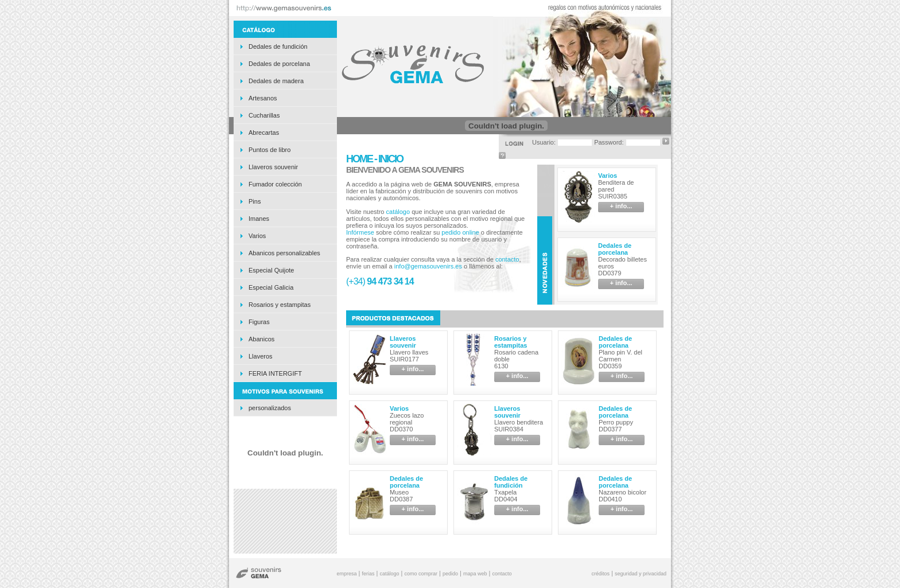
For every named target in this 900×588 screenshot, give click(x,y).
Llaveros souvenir (273, 167)
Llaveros (261, 356)
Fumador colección (275, 184)
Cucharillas (264, 115)
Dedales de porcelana (279, 64)
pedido (450, 574)
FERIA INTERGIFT (275, 373)
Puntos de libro (269, 150)
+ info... (621, 206)
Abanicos (261, 339)
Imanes (259, 219)
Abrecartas (264, 133)
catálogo (398, 212)
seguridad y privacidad (641, 574)
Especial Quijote (271, 270)
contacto (507, 259)
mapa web (475, 574)
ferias (368, 574)
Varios (257, 236)
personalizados (270, 408)
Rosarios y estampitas (280, 305)
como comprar (421, 574)
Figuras (259, 322)
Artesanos (263, 98)
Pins (255, 201)
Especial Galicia (271, 287)
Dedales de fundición (278, 46)
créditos (600, 574)
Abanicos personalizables (284, 253)
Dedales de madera (276, 81)
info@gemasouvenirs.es (428, 266)
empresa (346, 574)
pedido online (460, 232)
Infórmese (360, 232)
